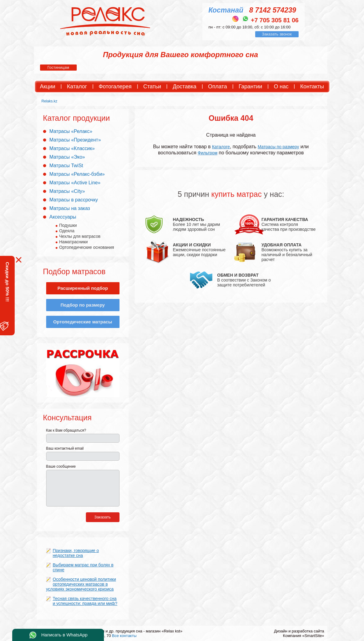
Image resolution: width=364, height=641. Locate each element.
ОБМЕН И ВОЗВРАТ (238, 275)
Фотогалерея (115, 87)
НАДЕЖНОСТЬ (189, 219)
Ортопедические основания (87, 247)
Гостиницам (58, 67)
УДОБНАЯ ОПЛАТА (282, 245)
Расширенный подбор (83, 288)
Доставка (184, 87)
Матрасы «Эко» (67, 157)
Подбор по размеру (83, 305)
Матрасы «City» (67, 191)
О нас (281, 87)
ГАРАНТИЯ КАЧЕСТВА (285, 219)
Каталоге (221, 147)
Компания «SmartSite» (304, 636)
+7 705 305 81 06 (275, 20)
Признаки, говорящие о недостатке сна (76, 553)
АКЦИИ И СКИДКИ (192, 245)
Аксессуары (63, 217)
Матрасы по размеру (278, 147)
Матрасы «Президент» (75, 140)
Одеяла (67, 231)
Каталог (77, 87)
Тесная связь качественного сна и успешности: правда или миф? (85, 601)
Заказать (103, 517)
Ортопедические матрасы (83, 322)
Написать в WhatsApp (64, 635)
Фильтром (208, 153)
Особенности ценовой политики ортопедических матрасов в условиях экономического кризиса (81, 584)
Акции (48, 87)
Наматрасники (74, 242)
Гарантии (250, 87)
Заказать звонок (277, 34)
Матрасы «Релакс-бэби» (77, 174)
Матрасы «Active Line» (75, 183)
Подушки (68, 225)
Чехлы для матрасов (80, 236)
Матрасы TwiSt (66, 166)
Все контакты (124, 636)
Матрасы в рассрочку (74, 200)
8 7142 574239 (273, 10)
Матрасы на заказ (70, 208)
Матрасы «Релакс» (71, 131)
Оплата (218, 87)
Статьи (152, 87)
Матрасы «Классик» (72, 148)
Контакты (312, 87)
